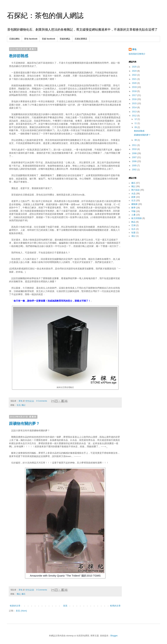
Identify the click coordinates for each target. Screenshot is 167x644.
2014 (135, 107)
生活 (19, 405)
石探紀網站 (14, 39)
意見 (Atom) (21, 611)
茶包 (134, 49)
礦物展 (134, 204)
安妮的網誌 (65, 39)
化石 (133, 229)
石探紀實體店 (81, 39)
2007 (135, 157)
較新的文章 (15, 606)
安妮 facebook (49, 39)
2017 (135, 95)
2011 (135, 145)
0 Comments (42, 401)
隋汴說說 (136, 190)
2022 (135, 75)
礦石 (23, 594)
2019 (135, 87)
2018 (135, 91)
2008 (135, 153)
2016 (135, 99)
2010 (135, 149)
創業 (133, 197)
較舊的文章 (115, 606)
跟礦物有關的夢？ (24, 424)
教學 (133, 208)
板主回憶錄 (137, 218)
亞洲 (133, 225)
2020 (135, 83)
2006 (135, 161)
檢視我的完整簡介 (137, 54)
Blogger (114, 636)
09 (136, 127)
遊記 (133, 236)
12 (136, 119)
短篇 (133, 233)
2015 (135, 103)
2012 (135, 116)
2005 (135, 166)
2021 (135, 79)
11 (136, 123)
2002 (135, 170)
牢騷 (133, 211)
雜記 (23, 405)
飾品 (133, 222)
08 (136, 140)
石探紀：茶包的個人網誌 (45, 15)
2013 (135, 112)
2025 (135, 67)
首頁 (65, 606)
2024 (135, 71)
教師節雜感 (19, 56)
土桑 (133, 215)
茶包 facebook (31, 39)
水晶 (133, 194)
